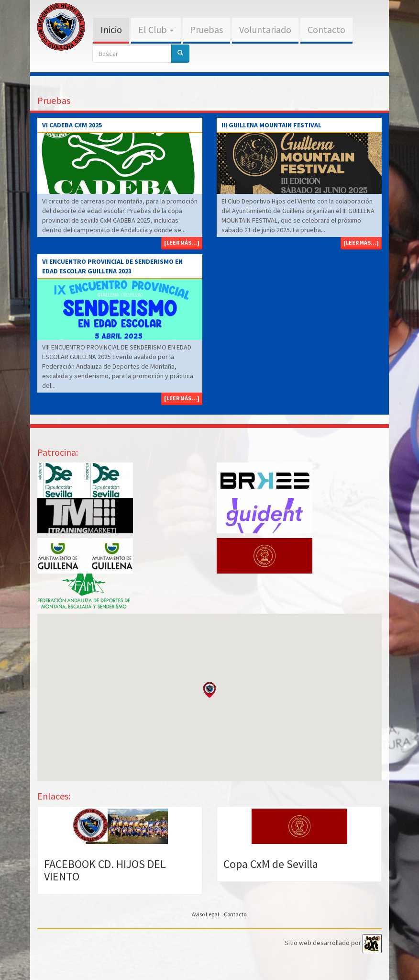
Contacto (326, 29)
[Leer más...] (182, 242)
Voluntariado (265, 29)
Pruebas (206, 29)
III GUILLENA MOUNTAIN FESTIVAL (271, 125)
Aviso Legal (205, 914)
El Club (156, 29)
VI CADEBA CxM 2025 (72, 125)
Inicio (111, 29)
